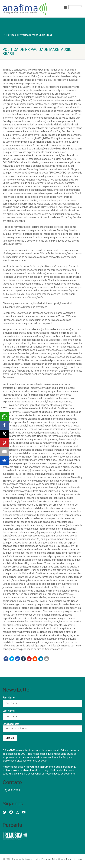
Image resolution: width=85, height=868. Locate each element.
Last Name (9, 711)
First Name (9, 698)
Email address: (42, 727)
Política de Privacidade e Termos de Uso (61, 859)
